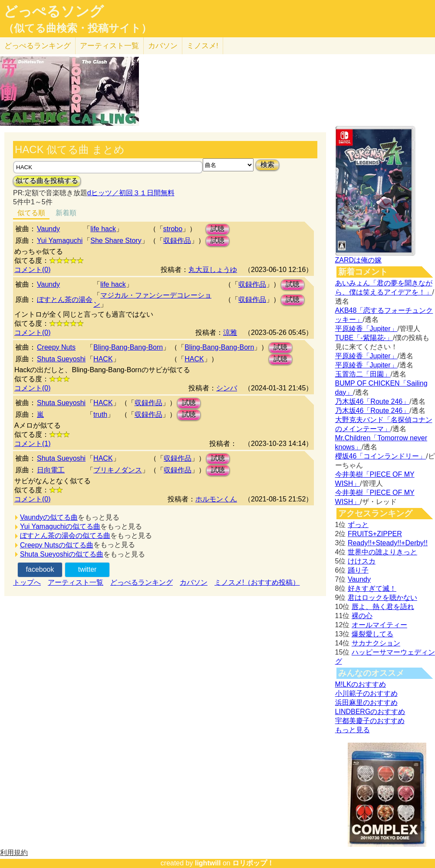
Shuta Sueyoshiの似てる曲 (62, 554)
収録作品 (177, 241)
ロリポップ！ (253, 863)
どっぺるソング (54, 11)
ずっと (358, 525)
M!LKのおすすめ (361, 684)
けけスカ (362, 561)
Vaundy (48, 229)
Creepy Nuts (56, 347)
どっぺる (38, 46)
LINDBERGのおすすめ (370, 712)
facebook (40, 569)
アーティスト (109, 46)
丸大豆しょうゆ (213, 270)
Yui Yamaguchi (60, 241)
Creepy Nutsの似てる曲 (57, 545)
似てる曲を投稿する (47, 181)
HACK (103, 359)
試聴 (217, 229)
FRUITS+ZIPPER (375, 534)
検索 (267, 165)
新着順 (66, 213)
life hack (103, 229)
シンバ (227, 388)
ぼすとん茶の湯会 (65, 300)
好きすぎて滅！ (372, 588)
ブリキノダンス (118, 470)
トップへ (27, 582)
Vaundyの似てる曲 (49, 517)
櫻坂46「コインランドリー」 (381, 456)
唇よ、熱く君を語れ (383, 607)
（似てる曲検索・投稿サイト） (77, 28)
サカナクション (376, 643)
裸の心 (362, 616)
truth (100, 414)
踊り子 (358, 570)
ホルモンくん (216, 499)
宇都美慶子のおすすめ (370, 721)
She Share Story (116, 241)
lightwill (208, 863)
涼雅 (230, 332)
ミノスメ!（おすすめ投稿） (257, 582)
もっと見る (353, 730)
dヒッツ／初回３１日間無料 (131, 193)
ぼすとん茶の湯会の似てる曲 (65, 536)
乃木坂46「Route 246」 (372, 401)
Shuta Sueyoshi (61, 359)
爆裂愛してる (372, 634)
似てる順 (31, 213)
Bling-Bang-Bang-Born (128, 347)
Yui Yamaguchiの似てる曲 (60, 526)
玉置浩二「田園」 (363, 374)
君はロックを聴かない (382, 598)
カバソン (163, 46)
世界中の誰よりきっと (382, 552)
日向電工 (51, 470)
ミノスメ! (203, 46)
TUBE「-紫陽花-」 (364, 338)
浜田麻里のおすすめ (366, 703)
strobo (173, 229)
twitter (87, 569)
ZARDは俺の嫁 (359, 260)
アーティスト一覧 (76, 582)
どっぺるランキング (142, 582)
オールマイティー (379, 625)
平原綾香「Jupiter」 (366, 329)
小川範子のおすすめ (366, 693)
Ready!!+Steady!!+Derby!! (388, 543)
